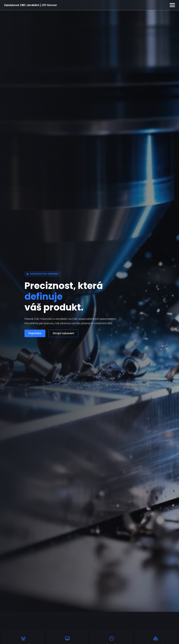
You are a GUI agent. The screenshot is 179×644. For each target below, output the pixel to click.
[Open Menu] (172, 5)
